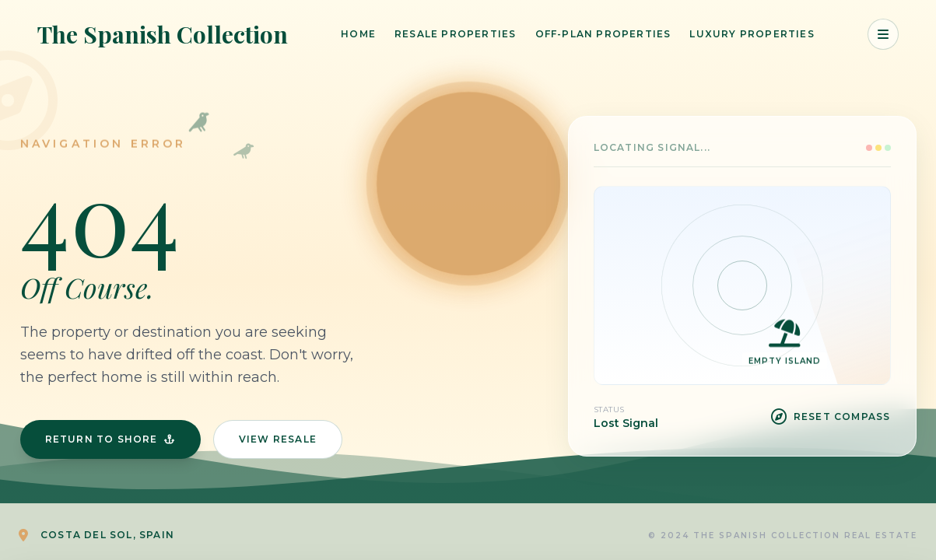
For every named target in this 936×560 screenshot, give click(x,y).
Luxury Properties (752, 34)
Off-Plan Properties (603, 34)
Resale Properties (455, 34)
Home (358, 34)
